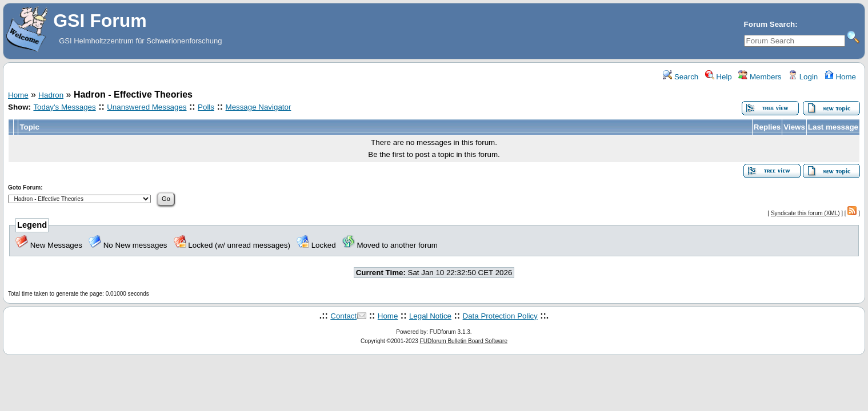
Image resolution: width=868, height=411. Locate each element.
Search (681, 77)
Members (760, 77)
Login (803, 77)
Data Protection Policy (500, 316)
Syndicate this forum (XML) (805, 213)
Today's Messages (64, 107)
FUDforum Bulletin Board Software (464, 341)
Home (840, 77)
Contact (343, 316)
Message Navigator (259, 107)
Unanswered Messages (147, 107)
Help (719, 77)
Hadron (51, 95)
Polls (206, 107)
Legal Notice (430, 316)
